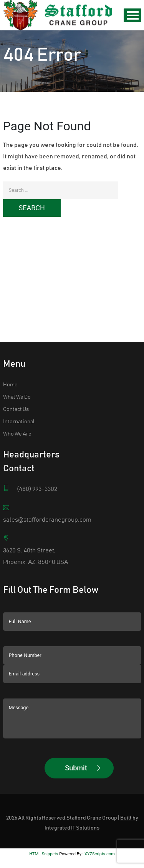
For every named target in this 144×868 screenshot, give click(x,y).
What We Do (17, 382)
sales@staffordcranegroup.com (47, 504)
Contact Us (16, 394)
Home (10, 369)
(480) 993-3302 (37, 474)
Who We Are (17, 419)
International (19, 406)
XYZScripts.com (100, 839)
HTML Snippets (44, 839)
